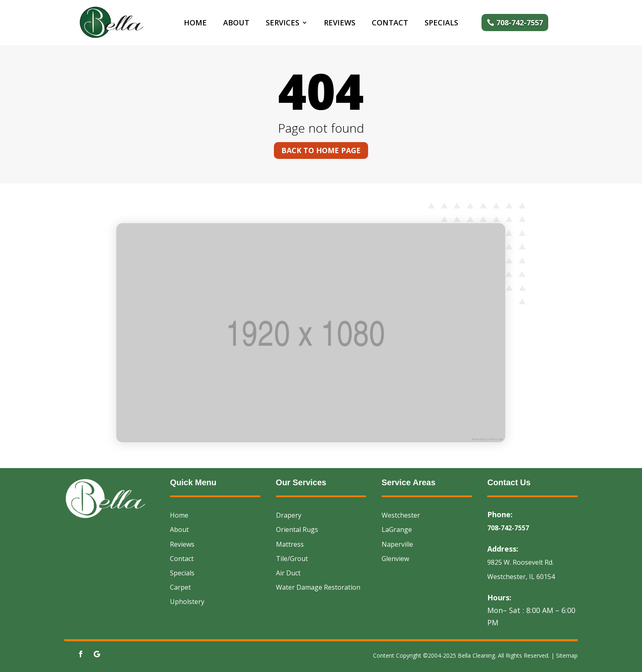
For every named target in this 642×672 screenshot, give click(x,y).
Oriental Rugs (297, 529)
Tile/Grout (292, 559)
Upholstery (187, 602)
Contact (390, 24)
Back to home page (321, 150)
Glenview (395, 559)
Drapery (289, 515)
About (236, 24)
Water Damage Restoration (318, 587)
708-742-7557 (520, 23)
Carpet (180, 587)
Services (283, 24)
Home (195, 24)
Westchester (401, 515)
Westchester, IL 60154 (521, 577)
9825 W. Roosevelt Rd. (520, 562)
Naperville (397, 544)
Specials (441, 24)
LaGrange (397, 529)
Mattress (290, 544)
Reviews (340, 24)
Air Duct (288, 573)
